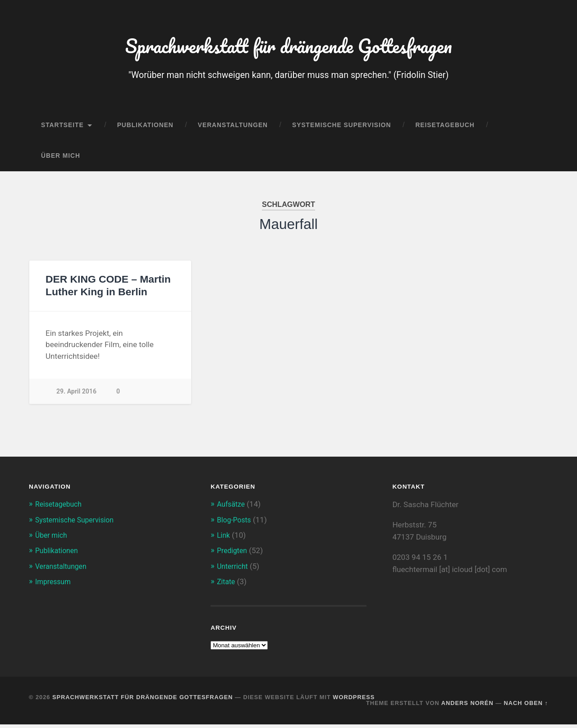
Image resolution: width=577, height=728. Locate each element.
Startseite (62, 129)
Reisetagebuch (445, 129)
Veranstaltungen (233, 129)
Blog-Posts (236, 523)
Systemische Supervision (341, 129)
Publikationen (145, 129)
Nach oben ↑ (526, 707)
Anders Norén (467, 707)
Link (224, 539)
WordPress (354, 701)
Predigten (233, 554)
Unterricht (234, 570)
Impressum (55, 585)
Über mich (61, 160)
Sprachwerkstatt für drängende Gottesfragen (288, 48)
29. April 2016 (77, 395)
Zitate (227, 585)
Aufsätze (232, 508)
